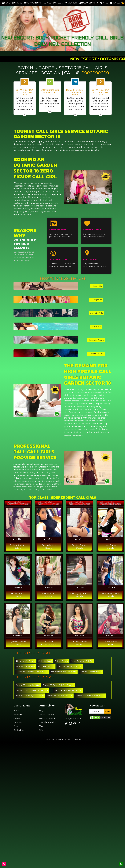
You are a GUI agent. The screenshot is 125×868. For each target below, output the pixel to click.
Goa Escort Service (25, 666)
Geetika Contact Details (80, 547)
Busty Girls (96, 327)
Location (71, 3)
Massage (18, 714)
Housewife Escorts (96, 340)
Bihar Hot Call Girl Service (64, 672)
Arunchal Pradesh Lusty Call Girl (32, 672)
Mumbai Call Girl (46, 666)
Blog (41, 711)
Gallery (58, 3)
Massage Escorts (89, 3)
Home (6, 3)
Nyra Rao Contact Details (18, 643)
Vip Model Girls (96, 313)
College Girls (96, 286)
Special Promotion (48, 722)
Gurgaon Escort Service (38, 3)
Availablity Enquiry (48, 718)
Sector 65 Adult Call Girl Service (58, 685)
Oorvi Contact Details (110, 643)
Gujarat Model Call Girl (91, 672)
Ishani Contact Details (110, 547)
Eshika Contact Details (49, 547)
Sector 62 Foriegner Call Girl (68, 690)
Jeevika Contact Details (18, 595)
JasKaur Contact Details (18, 547)
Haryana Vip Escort (26, 661)
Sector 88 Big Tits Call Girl (60, 696)
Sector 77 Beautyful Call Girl (30, 696)
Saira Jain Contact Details (110, 595)
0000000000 (95, 73)
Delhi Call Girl (45, 661)
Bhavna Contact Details (79, 643)
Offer (41, 730)
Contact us (117, 3)
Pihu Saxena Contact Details (49, 643)
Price (104, 3)
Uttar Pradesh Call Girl (82, 661)
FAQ (41, 726)
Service (17, 3)
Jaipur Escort (62, 661)
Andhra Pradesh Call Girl (70, 666)
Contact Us (19, 730)
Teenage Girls (96, 300)
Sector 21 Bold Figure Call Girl (90, 696)
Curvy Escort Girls (96, 354)
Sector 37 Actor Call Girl (28, 685)
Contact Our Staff (47, 714)
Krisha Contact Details (49, 595)
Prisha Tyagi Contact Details (80, 595)
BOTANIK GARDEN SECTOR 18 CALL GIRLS (25, 92)
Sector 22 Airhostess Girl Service (32, 690)
